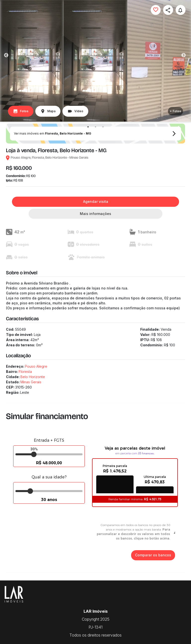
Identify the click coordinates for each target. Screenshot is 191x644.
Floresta (25, 372)
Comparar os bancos (153, 555)
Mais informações (95, 214)
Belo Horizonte (33, 377)
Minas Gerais (31, 382)
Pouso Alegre (36, 366)
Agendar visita (95, 202)
